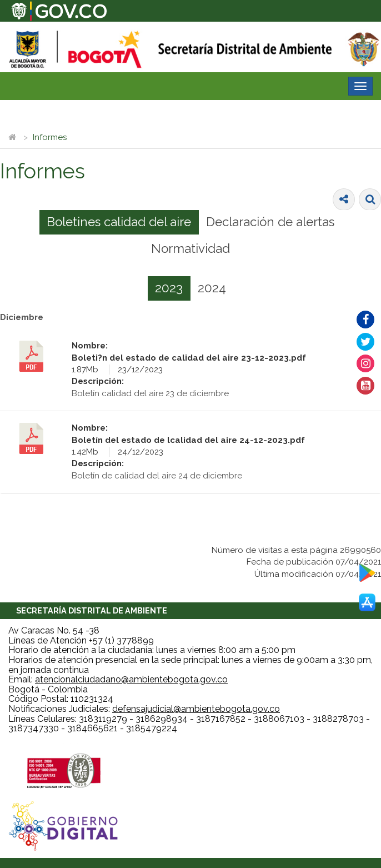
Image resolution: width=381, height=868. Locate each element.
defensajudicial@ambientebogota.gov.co (196, 709)
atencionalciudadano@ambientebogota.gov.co (131, 679)
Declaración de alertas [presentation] (270, 222)
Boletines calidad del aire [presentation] (119, 222)
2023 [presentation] (169, 288)
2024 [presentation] (212, 288)
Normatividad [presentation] (190, 248)
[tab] (119, 222)
